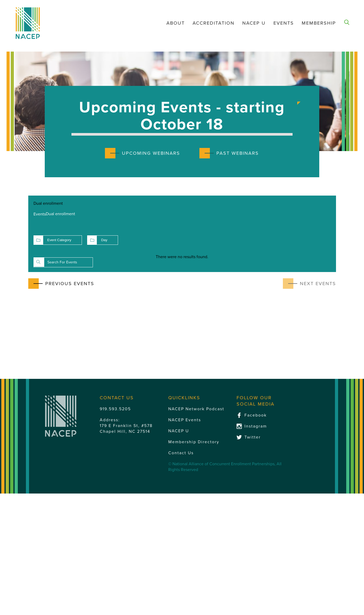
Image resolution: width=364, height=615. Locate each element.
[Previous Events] (61, 284)
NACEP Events (185, 420)
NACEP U (254, 23)
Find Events (39, 262)
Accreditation (214, 23)
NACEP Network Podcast (196, 409)
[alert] (182, 257)
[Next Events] (309, 284)
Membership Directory (194, 442)
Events (284, 23)
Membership (319, 23)
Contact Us (181, 453)
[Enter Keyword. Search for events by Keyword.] (63, 262)
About (176, 23)
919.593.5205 (115, 409)
